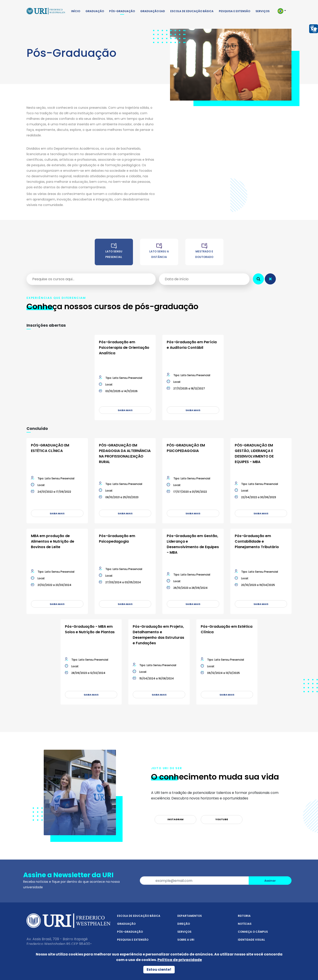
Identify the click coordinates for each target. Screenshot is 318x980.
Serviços (263, 11)
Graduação (95, 11)
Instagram (175, 819)
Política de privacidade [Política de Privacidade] (180, 960)
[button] (284, 11)
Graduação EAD (153, 11)
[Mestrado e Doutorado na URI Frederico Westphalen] (204, 254)
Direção (184, 924)
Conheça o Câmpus (253, 932)
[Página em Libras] (314, 28)
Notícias (245, 924)
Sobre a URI (186, 940)
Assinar (270, 881)
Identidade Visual (251, 940)
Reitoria (244, 916)
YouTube (222, 819)
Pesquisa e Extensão (235, 11)
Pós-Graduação (122, 11)
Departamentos (190, 916)
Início (76, 11)
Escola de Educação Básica (192, 11)
